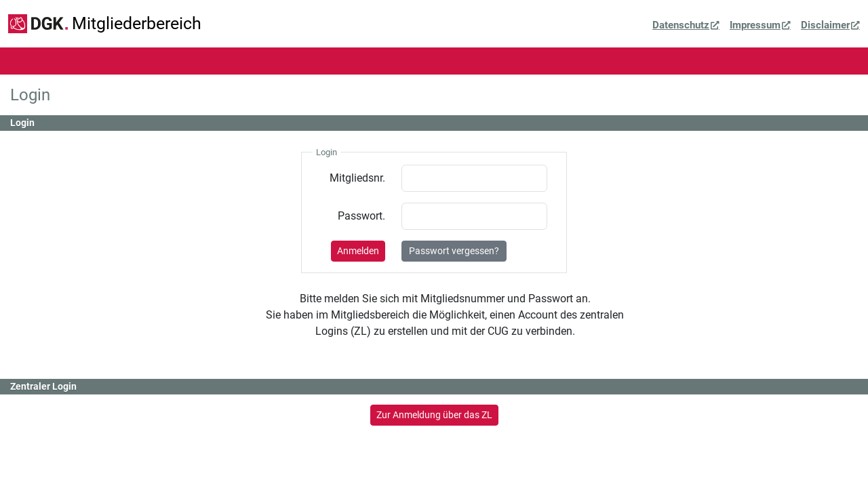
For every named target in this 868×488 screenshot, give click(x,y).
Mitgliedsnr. (357, 178)
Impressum (755, 25)
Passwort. (361, 216)
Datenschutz (681, 25)
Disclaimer (825, 25)
